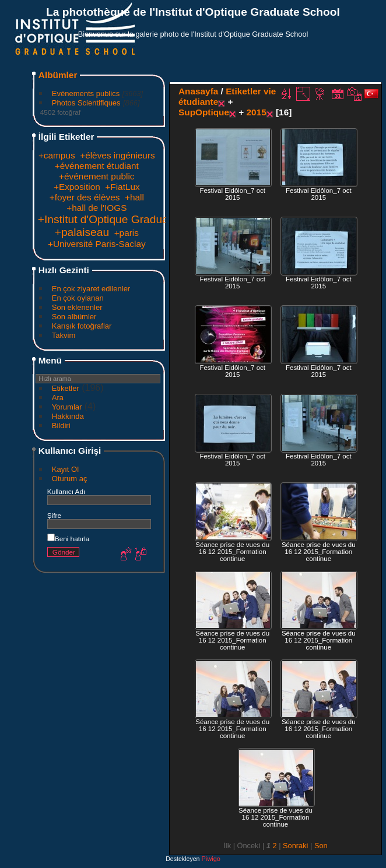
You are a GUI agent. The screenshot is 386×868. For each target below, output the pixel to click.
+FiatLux (122, 187)
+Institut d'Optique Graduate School (127, 219)
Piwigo (210, 859)
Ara (58, 398)
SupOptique (204, 112)
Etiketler (66, 388)
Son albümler (74, 317)
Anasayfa (198, 91)
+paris (127, 233)
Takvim (64, 335)
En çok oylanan (78, 298)
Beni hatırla (69, 539)
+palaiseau (82, 232)
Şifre (54, 515)
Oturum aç (70, 479)
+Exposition (77, 187)
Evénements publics (86, 93)
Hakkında (68, 416)
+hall (134, 197)
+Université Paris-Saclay (97, 244)
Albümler (58, 75)
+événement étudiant (97, 166)
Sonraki (295, 846)
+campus (57, 155)
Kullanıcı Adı (66, 491)
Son (321, 846)
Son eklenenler (77, 307)
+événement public (96, 176)
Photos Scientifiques (86, 103)
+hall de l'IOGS (96, 208)
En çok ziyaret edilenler (91, 289)
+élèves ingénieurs (117, 155)
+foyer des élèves (85, 197)
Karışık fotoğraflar (82, 326)
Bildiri (61, 426)
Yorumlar (67, 407)
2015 (257, 112)
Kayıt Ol (65, 469)
